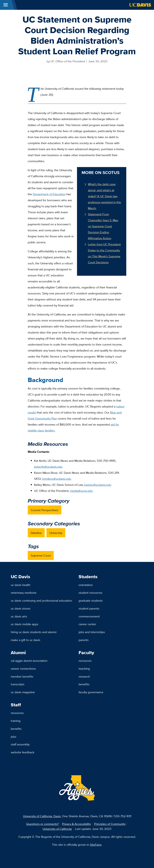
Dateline (36, 533)
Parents (84, 640)
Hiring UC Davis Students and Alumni (34, 632)
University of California (57, 829)
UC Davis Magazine (23, 692)
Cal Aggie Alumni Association (29, 661)
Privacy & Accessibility (76, 824)
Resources (85, 661)
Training (16, 721)
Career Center (87, 624)
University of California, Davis (42, 816)
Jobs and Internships (92, 632)
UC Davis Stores (21, 608)
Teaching (84, 669)
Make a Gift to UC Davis (26, 640)
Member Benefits (22, 676)
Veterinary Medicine (24, 593)
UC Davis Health (21, 585)
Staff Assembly (20, 744)
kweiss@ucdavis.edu (98, 485)
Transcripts (18, 684)
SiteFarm (96, 845)
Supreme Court (41, 555)
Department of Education (49, 194)
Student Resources (90, 593)
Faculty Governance (91, 692)
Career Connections (23, 669)
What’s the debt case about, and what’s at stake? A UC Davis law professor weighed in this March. (104, 196)
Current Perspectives (45, 510)
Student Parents (89, 608)
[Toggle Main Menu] (6, 5)
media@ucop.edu (81, 491)
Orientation (86, 585)
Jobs (14, 737)
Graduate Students (91, 600)
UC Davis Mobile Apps (25, 624)
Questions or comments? (42, 824)
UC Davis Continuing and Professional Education (41, 600)
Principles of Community (110, 824)
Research (84, 676)
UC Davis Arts (19, 616)
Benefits (84, 684)
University (56, 533)
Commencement (89, 616)
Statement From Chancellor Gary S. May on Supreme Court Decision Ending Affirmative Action (103, 226)
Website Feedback (23, 752)
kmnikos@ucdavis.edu (57, 479)
